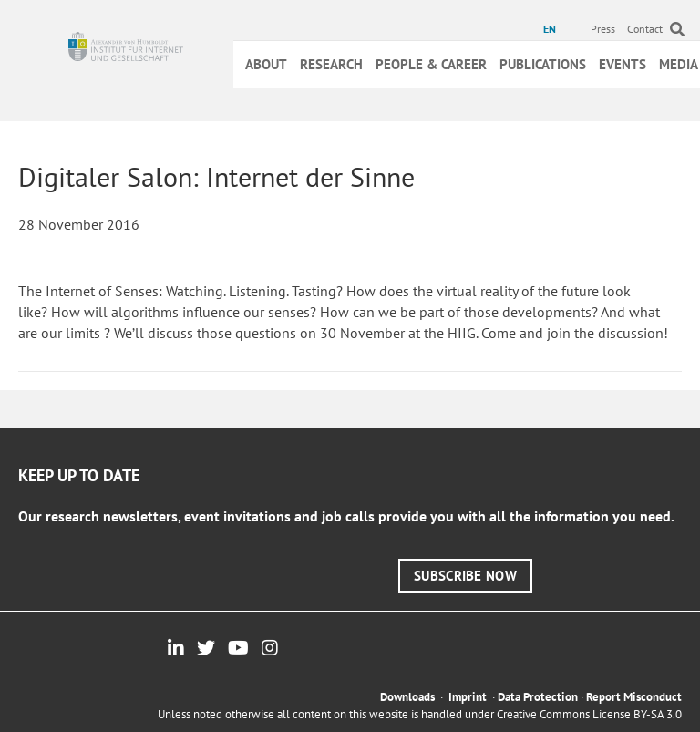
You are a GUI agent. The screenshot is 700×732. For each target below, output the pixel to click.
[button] (465, 576)
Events (623, 64)
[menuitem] (552, 29)
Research (331, 64)
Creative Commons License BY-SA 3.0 (589, 714)
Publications (543, 64)
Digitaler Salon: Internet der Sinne (216, 176)
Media (679, 64)
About (266, 64)
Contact (645, 29)
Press (603, 29)
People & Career (431, 64)
